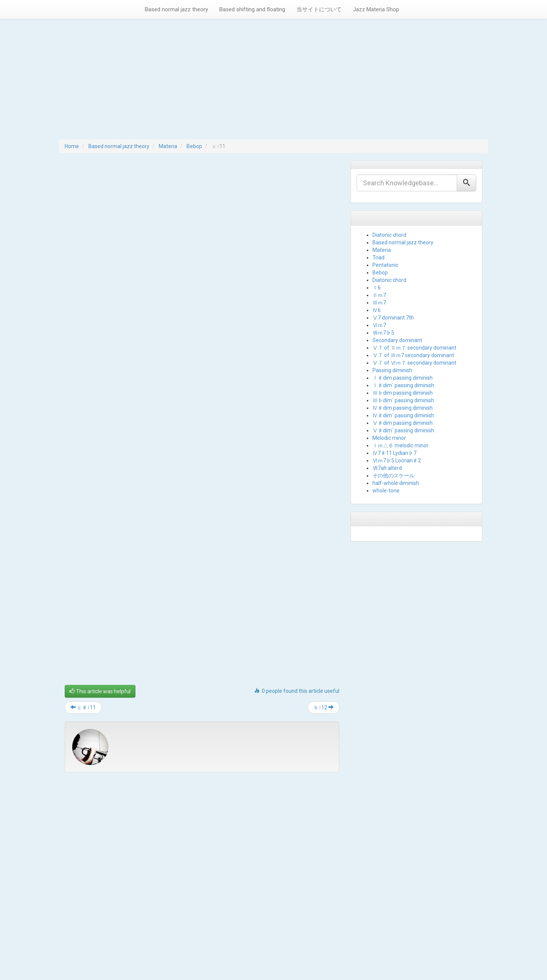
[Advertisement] (273, 83)
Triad (378, 257)
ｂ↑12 (324, 707)
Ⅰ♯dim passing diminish (403, 378)
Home (72, 146)
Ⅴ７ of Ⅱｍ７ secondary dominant (414, 348)
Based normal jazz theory (176, 9)
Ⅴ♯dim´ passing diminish (403, 430)
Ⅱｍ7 (379, 295)
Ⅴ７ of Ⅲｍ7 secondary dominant (413, 355)
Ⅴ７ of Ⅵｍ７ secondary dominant (414, 363)
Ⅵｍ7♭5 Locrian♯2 (397, 460)
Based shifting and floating (252, 9)
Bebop (194, 146)
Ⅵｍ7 (379, 325)
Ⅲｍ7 (379, 303)
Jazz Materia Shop (376, 9)
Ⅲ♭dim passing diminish (403, 393)
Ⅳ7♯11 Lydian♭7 (394, 453)
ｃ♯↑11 (83, 707)
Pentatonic (385, 265)
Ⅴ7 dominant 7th (393, 318)
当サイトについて (319, 9)
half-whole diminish (396, 483)
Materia (168, 146)
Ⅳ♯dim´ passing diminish (403, 415)
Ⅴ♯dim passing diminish (403, 423)
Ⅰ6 (377, 288)
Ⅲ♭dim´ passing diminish (403, 400)
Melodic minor (389, 438)
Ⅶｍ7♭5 (383, 333)
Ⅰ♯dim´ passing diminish (403, 385)
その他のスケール (394, 476)
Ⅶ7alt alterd (387, 468)
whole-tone (386, 491)
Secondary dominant (397, 340)
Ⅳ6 (377, 310)
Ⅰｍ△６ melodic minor (400, 445)
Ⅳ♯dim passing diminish (403, 408)
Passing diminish (392, 370)
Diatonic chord (389, 235)
